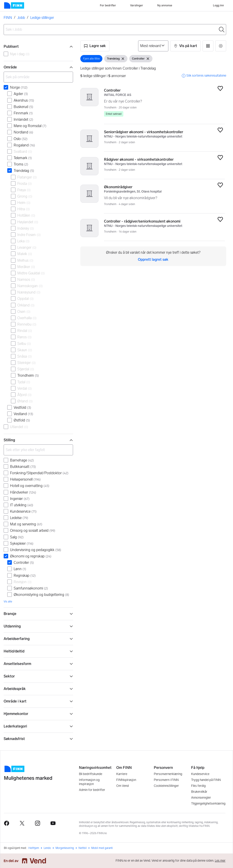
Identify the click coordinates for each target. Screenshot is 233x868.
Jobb (21, 18)
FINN (8, 18)
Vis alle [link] (8, 602)
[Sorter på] (153, 46)
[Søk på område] (38, 77)
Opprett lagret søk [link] (153, 260)
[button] (95, 46)
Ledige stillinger (42, 18)
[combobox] (115, 30)
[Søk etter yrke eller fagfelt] (38, 450)
